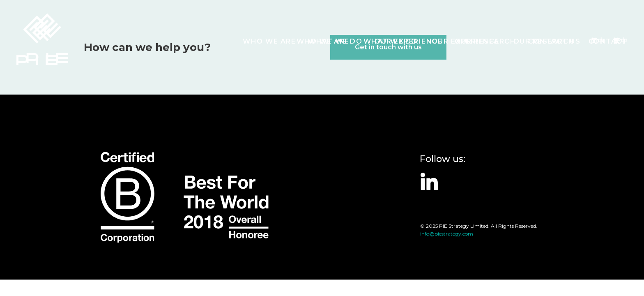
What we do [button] (335, 41)
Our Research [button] (485, 41)
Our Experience (408, 41)
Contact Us (554, 41)
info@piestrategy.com (447, 234)
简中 (598, 41)
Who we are (269, 41)
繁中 (620, 41)
